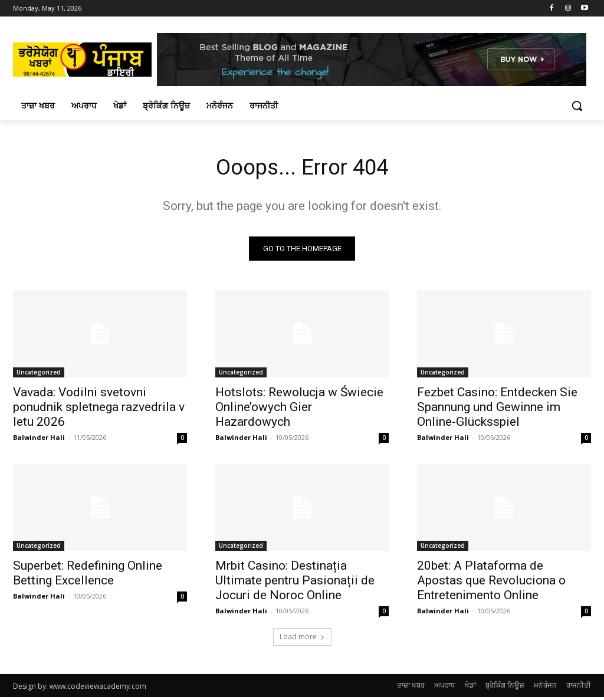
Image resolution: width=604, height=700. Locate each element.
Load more (302, 640)
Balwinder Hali (39, 440)
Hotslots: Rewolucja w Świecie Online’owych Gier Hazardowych (299, 409)
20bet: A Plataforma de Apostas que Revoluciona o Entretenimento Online (491, 583)
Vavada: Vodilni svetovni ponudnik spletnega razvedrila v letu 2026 (99, 409)
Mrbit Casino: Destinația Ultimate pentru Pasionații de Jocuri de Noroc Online (295, 583)
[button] (577, 106)
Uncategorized (39, 374)
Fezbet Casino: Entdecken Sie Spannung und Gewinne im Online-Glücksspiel (497, 409)
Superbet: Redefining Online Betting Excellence (88, 576)
